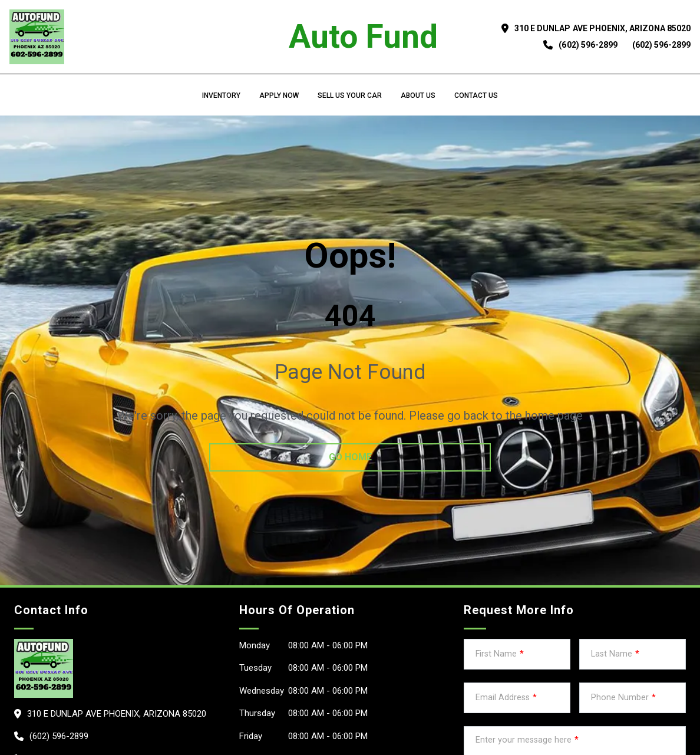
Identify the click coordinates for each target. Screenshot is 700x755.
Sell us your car (350, 95)
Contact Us (476, 95)
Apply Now (279, 95)
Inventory (221, 95)
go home (350, 457)
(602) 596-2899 (588, 45)
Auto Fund (363, 37)
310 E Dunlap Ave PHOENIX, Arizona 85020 (602, 28)
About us (418, 95)
